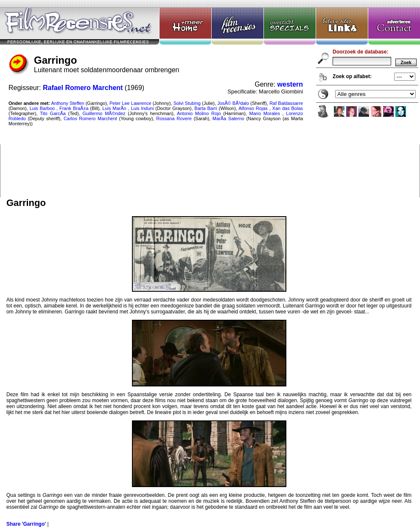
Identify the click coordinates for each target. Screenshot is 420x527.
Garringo (210, 99)
